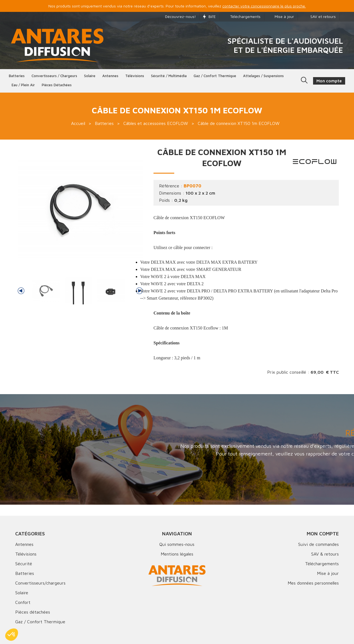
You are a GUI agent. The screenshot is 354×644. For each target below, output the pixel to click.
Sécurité (24, 564)
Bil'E (209, 16)
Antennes (110, 76)
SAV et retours (318, 16)
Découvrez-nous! (178, 16)
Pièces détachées (57, 85)
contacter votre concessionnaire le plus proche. (264, 6)
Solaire (90, 76)
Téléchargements (242, 16)
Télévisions (135, 76)
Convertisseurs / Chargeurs (54, 76)
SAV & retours (325, 554)
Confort (23, 602)
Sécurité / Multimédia (169, 76)
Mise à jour (281, 16)
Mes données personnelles (313, 583)
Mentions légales (177, 554)
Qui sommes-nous (177, 544)
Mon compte (323, 534)
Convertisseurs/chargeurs (40, 583)
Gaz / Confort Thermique (40, 622)
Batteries (17, 76)
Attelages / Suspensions (263, 76)
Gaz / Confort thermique (215, 76)
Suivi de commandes (318, 544)
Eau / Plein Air (23, 85)
